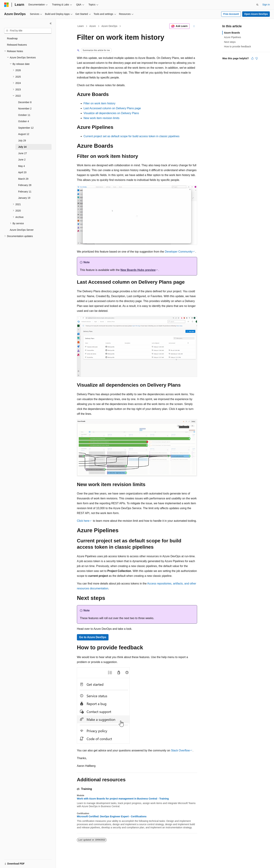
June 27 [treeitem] (23, 153)
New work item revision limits (101, 118)
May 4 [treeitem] (21, 166)
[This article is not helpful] (257, 58)
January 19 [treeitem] (24, 198)
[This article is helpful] (252, 58)
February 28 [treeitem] (25, 185)
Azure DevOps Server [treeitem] (22, 230)
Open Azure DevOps (256, 14)
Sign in (266, 5)
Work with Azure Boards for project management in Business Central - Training (123, 799)
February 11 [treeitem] (25, 192)
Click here (83, 521)
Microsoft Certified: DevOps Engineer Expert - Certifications (112, 816)
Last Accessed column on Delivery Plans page (112, 108)
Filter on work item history (99, 103)
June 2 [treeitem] (22, 160)
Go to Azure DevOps (93, 637)
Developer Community (179, 252)
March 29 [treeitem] (23, 179)
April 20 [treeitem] (22, 172)
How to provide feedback (237, 46)
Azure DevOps (109, 26)
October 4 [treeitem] (24, 121)
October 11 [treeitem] (24, 115)
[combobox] (28, 31)
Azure (93, 26)
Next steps (230, 42)
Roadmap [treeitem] (12, 38)
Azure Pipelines (232, 37)
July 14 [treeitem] (22, 147)
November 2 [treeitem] (25, 109)
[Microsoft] (6, 5)
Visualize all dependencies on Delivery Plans (111, 113)
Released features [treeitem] (17, 45)
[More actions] (194, 26)
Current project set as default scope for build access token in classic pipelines (131, 136)
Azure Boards (232, 33)
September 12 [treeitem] (26, 128)
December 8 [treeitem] (25, 102)
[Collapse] (51, 23)
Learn (81, 26)
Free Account (231, 14)
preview (138, 270)
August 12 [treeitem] (24, 134)
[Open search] (257, 5)
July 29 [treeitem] (22, 141)
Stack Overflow (180, 750)
